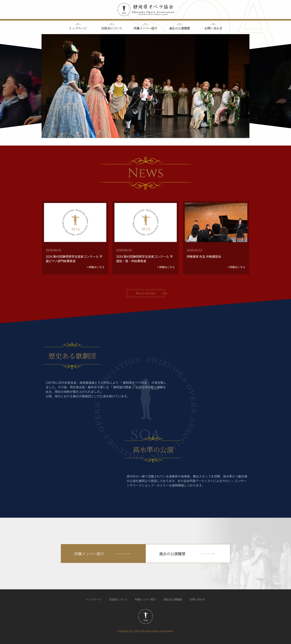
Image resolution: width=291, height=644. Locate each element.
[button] (138, 135)
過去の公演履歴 (179, 28)
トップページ (78, 28)
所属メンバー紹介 (145, 28)
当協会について (112, 28)
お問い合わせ (213, 28)
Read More (146, 293)
